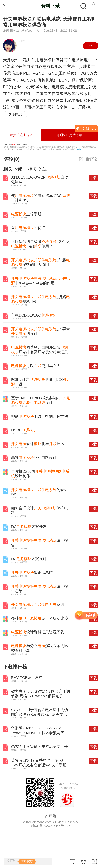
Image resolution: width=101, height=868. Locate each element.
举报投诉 (81, 149)
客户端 (50, 816)
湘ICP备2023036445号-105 (50, 826)
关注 (91, 46)
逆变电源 (15, 115)
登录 (14, 144)
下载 (93, 178)
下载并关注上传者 (20, 135)
